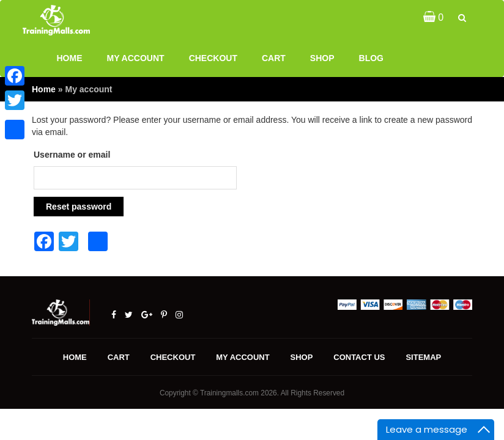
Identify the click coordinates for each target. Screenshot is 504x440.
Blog (371, 58)
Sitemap (423, 357)
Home (70, 58)
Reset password (79, 207)
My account (136, 58)
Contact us (359, 357)
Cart (274, 58)
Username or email (72, 155)
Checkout (213, 58)
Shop (322, 58)
